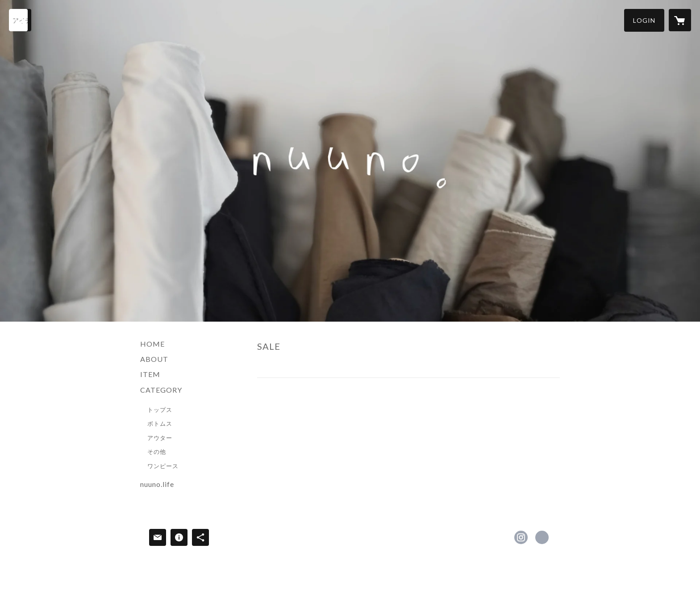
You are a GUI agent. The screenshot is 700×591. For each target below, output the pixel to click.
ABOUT (154, 359)
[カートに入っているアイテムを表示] (680, 20)
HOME (152, 344)
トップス (160, 410)
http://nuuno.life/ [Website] (542, 537)
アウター (160, 438)
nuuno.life (157, 484)
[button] (644, 20)
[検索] (20, 20)
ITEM (150, 374)
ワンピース (163, 466)
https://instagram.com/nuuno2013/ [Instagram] (521, 537)
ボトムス (160, 423)
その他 (157, 452)
